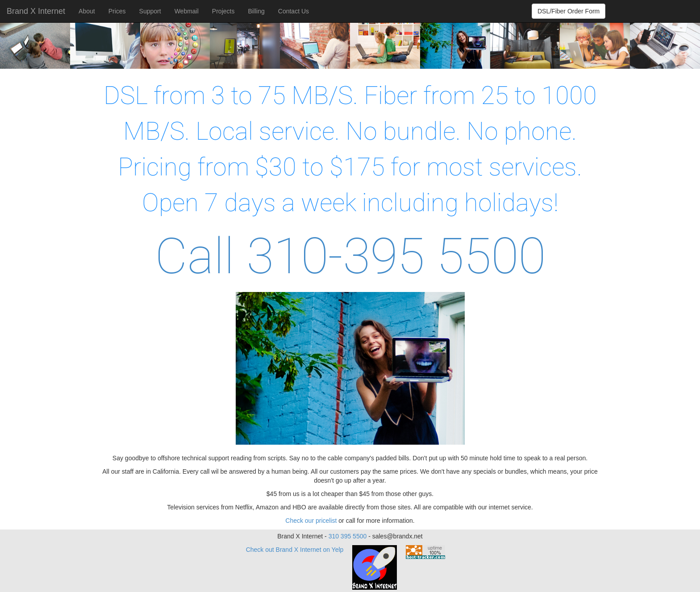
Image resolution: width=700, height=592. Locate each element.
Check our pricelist (311, 521)
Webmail (187, 11)
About (87, 11)
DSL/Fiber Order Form (569, 11)
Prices (117, 11)
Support (150, 11)
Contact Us (294, 11)
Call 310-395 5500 (350, 256)
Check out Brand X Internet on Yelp (295, 550)
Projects (223, 11)
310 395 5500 (348, 536)
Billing (256, 11)
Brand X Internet (36, 11)
